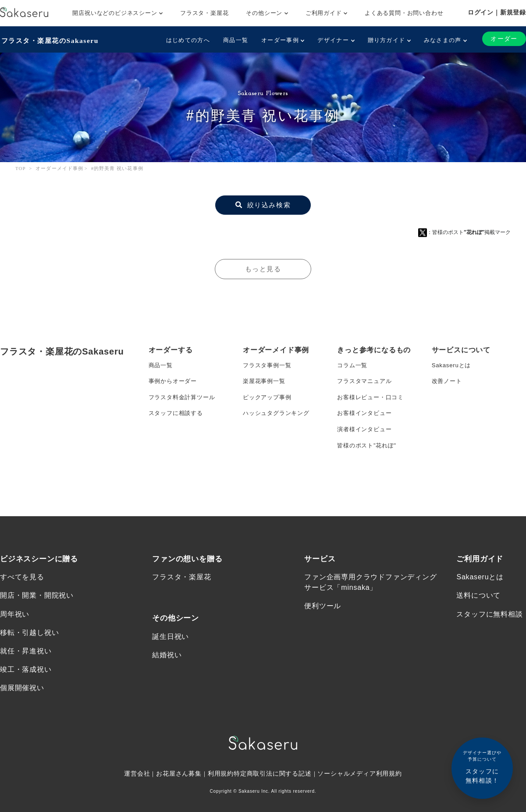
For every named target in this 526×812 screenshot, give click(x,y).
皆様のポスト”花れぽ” (369, 453)
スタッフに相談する (178, 418)
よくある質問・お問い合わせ (404, 13)
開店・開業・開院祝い (37, 623)
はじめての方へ (187, 40)
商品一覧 (235, 40)
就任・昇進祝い (26, 679)
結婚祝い (167, 683)
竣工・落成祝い (26, 699)
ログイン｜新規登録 (497, 12)
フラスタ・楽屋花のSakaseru (51, 40)
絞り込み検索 (263, 204)
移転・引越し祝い (29, 661)
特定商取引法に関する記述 (273, 804)
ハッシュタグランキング (279, 418)
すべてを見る (22, 604)
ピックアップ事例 (269, 400)
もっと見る (263, 268)
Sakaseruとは (453, 365)
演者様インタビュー (366, 435)
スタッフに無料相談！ (482, 767)
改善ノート (448, 383)
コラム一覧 (353, 365)
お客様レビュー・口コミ (373, 400)
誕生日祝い (171, 664)
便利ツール (323, 633)
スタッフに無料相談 (489, 642)
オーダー (504, 39)
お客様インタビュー (366, 418)
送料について (478, 623)
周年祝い (15, 642)
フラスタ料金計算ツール (184, 400)
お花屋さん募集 (179, 804)
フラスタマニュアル (366, 383)
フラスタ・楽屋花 (204, 13)
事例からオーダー (174, 383)
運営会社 (137, 804)
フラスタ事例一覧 (269, 365)
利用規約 (221, 804)
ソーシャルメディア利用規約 (360, 804)
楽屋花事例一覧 (266, 383)
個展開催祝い (22, 718)
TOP (21, 167)
